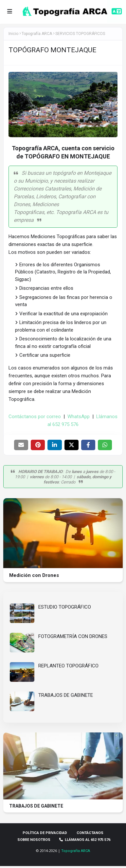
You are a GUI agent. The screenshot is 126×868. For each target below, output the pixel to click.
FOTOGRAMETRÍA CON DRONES (73, 636)
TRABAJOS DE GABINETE (66, 695)
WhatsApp (79, 417)
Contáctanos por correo (35, 417)
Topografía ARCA (76, 850)
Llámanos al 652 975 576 (85, 838)
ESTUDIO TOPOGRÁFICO (65, 607)
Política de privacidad (45, 832)
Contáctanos (90, 832)
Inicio (13, 34)
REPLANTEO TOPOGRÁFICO (68, 666)
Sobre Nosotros (34, 838)
